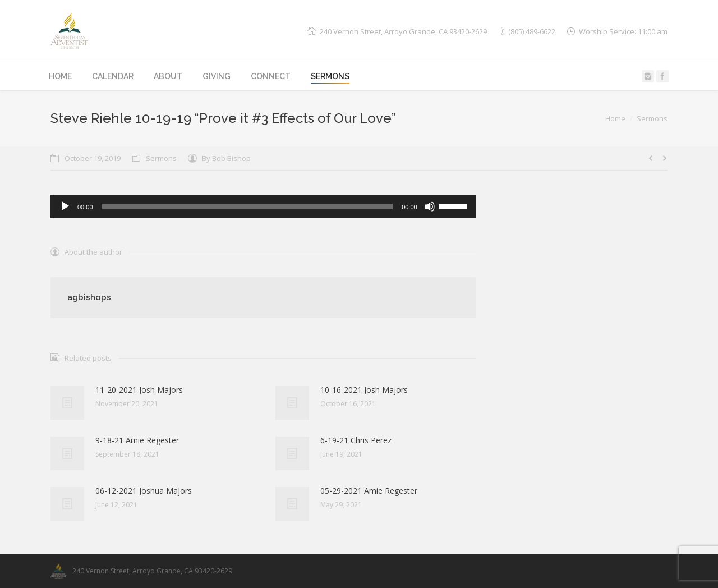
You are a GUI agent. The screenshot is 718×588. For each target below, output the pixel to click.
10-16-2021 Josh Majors (364, 390)
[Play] (65, 206)
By (226, 158)
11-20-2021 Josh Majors (139, 390)
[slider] (248, 206)
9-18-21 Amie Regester (137, 440)
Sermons (652, 118)
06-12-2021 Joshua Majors (144, 491)
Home (615, 118)
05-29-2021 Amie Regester (369, 491)
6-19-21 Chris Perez (356, 440)
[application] (263, 206)
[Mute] (430, 206)
